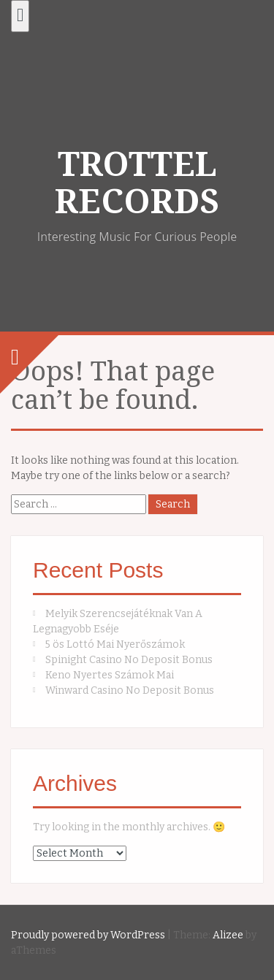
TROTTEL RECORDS (137, 183)
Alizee (228, 935)
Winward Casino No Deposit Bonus (130, 690)
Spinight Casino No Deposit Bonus (129, 660)
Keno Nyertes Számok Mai (110, 675)
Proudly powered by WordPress (88, 935)
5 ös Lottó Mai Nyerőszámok (115, 644)
